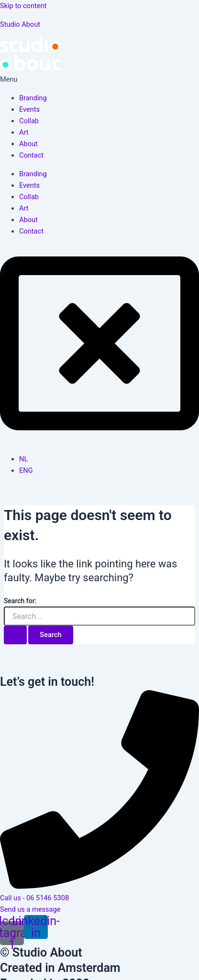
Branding (33, 98)
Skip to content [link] (23, 6)
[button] (99, 79)
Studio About (20, 24)
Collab (29, 121)
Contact (31, 155)
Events (29, 109)
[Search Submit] (15, 635)
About (28, 144)
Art (24, 132)
